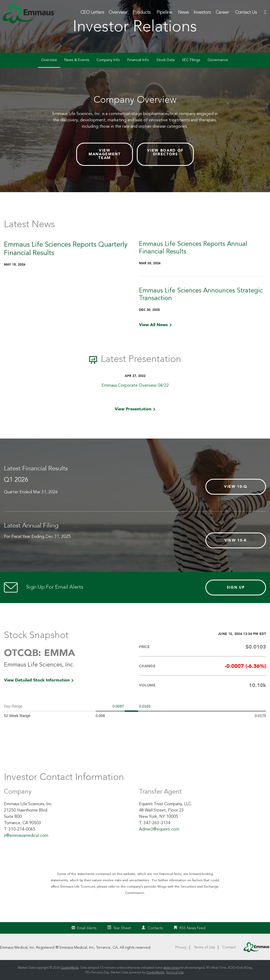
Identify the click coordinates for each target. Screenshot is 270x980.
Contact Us (246, 12)
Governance (218, 60)
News (183, 12)
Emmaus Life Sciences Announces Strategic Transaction (201, 294)
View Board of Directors (165, 152)
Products (142, 12)
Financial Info (138, 60)
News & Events (77, 60)
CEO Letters (92, 12)
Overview (118, 12)
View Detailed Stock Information (37, 680)
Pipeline (164, 12)
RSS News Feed (192, 928)
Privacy (181, 947)
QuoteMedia (70, 968)
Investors (202, 12)
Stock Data (165, 60)
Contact (229, 947)
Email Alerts (87, 928)
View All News (153, 325)
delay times (171, 968)
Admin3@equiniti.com (159, 829)
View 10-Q (236, 487)
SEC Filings (191, 60)
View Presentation (133, 409)
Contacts (155, 928)
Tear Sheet (122, 928)
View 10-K (236, 540)
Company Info (108, 60)
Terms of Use (204, 947)
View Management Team (105, 154)
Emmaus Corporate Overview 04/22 (135, 385)
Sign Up (236, 587)
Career (222, 12)
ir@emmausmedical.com (26, 835)
